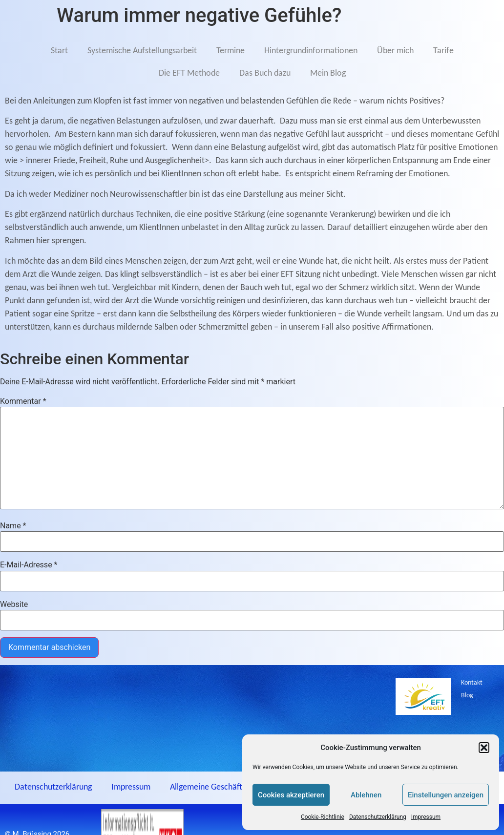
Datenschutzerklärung (378, 817)
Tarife (443, 51)
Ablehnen (366, 795)
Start (59, 51)
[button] (484, 748)
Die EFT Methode (189, 73)
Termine (231, 51)
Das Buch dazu (265, 73)
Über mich (395, 51)
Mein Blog (328, 73)
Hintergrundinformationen (311, 51)
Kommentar (23, 401)
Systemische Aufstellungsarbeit (142, 51)
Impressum (426, 817)
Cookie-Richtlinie (323, 817)
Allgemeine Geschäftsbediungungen (232, 787)
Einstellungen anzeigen (446, 795)
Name (13, 526)
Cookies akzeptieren (291, 795)
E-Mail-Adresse (29, 565)
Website (14, 605)
